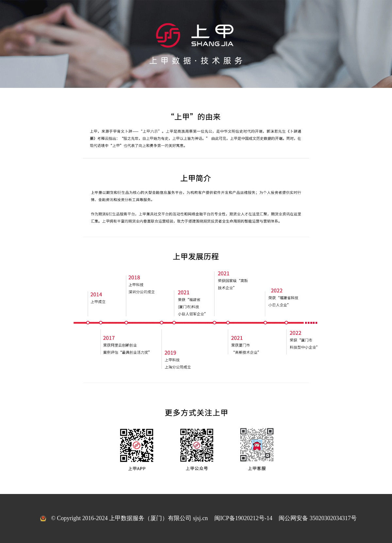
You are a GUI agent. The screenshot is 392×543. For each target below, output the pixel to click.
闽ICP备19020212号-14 (243, 518)
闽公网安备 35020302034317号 (318, 518)
